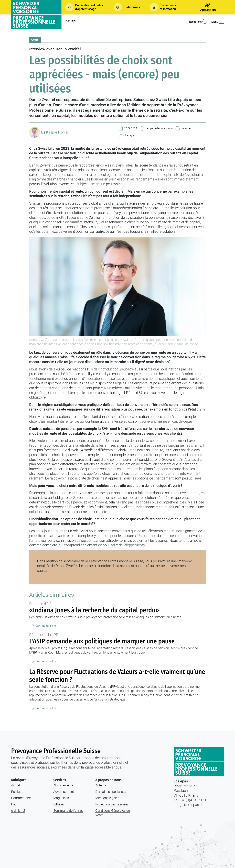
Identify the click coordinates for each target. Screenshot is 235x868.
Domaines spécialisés (111, 792)
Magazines (61, 798)
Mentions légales (107, 798)
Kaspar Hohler (57, 132)
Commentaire (21, 798)
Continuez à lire (43, 626)
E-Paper (59, 804)
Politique (17, 792)
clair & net (18, 811)
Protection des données (112, 804)
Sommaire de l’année (68, 811)
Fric (14, 804)
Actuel (35, 40)
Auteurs (101, 785)
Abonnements (63, 785)
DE (68, 22)
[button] (85, 7)
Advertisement (64, 792)
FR (74, 22)
